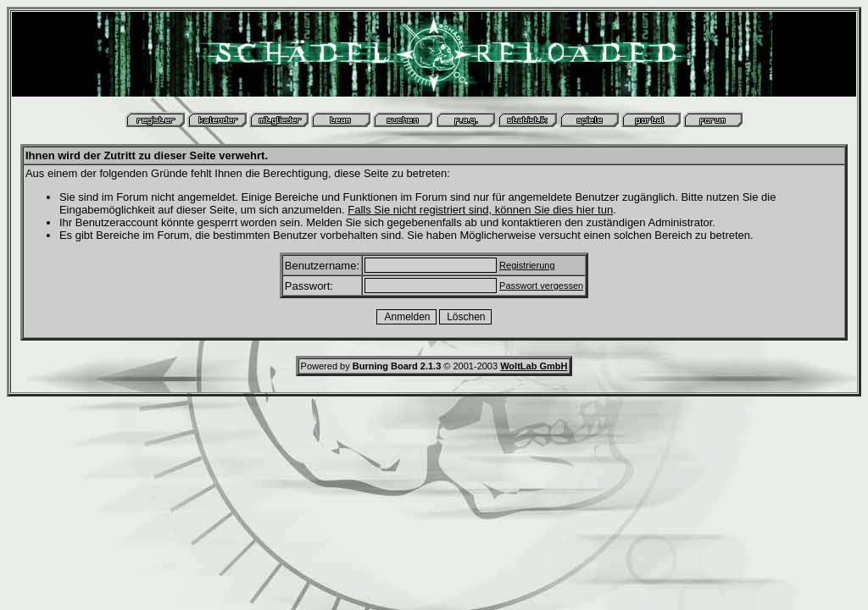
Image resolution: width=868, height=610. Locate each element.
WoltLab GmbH (534, 366)
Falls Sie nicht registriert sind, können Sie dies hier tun (480, 210)
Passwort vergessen (541, 286)
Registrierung (527, 265)
